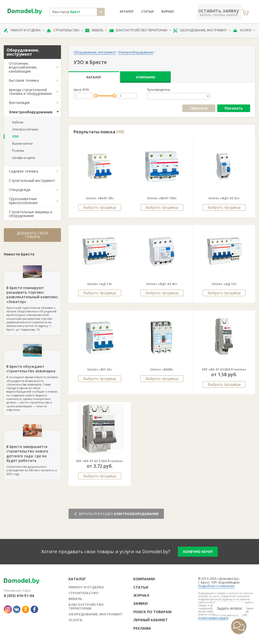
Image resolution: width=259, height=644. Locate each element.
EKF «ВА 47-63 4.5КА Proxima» (100, 461)
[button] (223, 635)
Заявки (141, 603)
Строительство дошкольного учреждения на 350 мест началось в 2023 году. (32, 453)
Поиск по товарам (152, 612)
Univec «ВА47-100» (162, 198)
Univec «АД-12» (224, 284)
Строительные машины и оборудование (30, 214)
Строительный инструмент (32, 180)
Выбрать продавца (100, 207)
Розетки (18, 151)
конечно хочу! (198, 552)
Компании (146, 77)
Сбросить (199, 108)
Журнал (167, 12)
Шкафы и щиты (24, 158)
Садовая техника (24, 171)
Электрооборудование (31, 112)
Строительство (65, 30)
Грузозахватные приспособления (23, 201)
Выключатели (22, 144)
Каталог (127, 12)
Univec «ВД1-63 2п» (224, 198)
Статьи (147, 12)
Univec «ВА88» (162, 369)
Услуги (244, 30)
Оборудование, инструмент (202, 30)
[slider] (96, 96)
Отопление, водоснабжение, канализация (23, 67)
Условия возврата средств (213, 618)
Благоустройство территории (140, 30)
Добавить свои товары (32, 235)
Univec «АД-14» (100, 284)
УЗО (15, 136)
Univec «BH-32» (100, 369)
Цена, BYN (81, 90)
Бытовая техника (24, 80)
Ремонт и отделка (24, 30)
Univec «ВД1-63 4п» (162, 284)
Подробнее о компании (216, 586)
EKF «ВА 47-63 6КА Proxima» (224, 369)
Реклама (142, 628)
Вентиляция (19, 103)
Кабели (18, 122)
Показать (234, 108)
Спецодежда (20, 190)
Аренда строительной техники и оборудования (30, 92)
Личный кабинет (150, 620)
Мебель (96, 30)
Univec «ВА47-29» (100, 198)
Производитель (159, 90)
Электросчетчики (25, 129)
